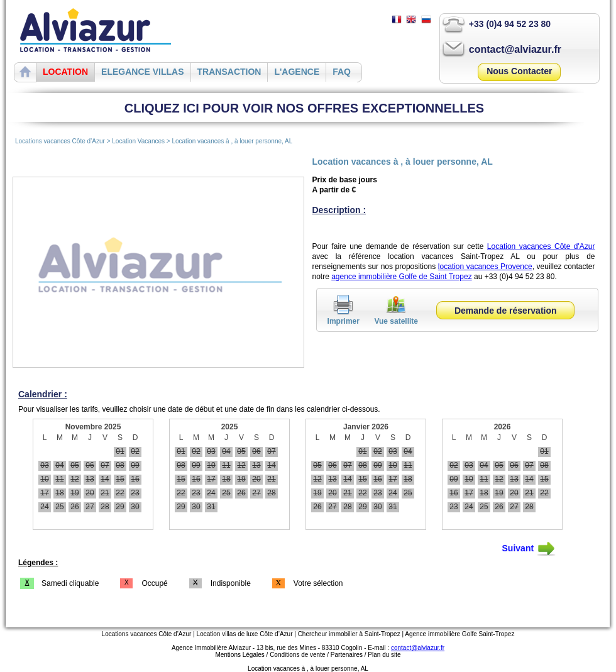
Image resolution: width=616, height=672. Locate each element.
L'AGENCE (297, 72)
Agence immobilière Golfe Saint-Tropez (459, 634)
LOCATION (65, 72)
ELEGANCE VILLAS (142, 72)
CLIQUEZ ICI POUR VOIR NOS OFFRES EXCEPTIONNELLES (304, 108)
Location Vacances (139, 141)
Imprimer (344, 317)
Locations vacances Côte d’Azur (60, 141)
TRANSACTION (229, 72)
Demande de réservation (506, 311)
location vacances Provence (485, 267)
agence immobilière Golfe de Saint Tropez (401, 277)
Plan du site (384, 655)
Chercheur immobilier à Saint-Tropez (349, 634)
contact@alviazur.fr (515, 49)
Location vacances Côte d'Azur (541, 246)
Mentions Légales (239, 655)
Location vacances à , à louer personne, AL (232, 141)
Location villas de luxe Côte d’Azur (245, 634)
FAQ (342, 72)
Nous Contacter (519, 71)
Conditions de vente (297, 655)
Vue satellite (396, 317)
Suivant (529, 549)
